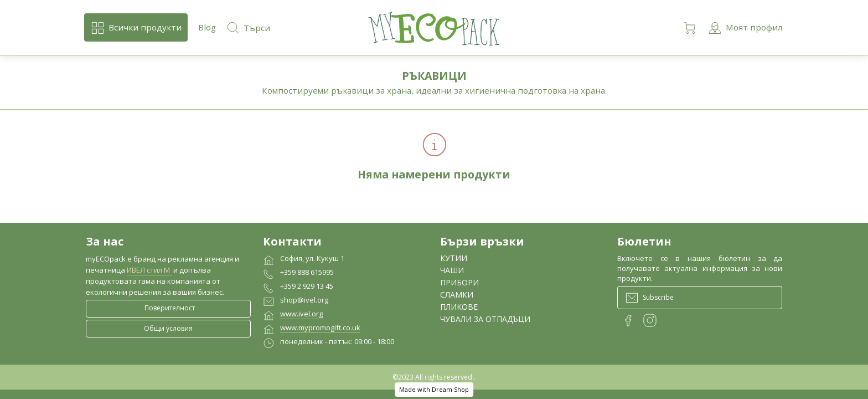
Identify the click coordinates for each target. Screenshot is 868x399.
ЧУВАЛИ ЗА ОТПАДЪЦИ (485, 319)
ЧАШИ (452, 270)
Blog (207, 27)
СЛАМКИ (457, 295)
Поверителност (170, 308)
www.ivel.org (301, 314)
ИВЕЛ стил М (149, 270)
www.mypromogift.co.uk (320, 328)
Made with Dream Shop (434, 389)
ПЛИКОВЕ (459, 307)
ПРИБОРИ (459, 282)
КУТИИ (454, 258)
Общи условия (168, 328)
